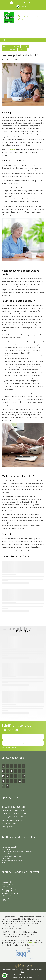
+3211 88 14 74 (26, 19)
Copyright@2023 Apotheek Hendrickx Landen (16, 970)
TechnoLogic (31, 975)
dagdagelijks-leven (14, 47)
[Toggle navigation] (4, 40)
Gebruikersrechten (36, 970)
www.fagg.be (31, 943)
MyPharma (22, 975)
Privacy (23, 972)
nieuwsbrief (22, 50)
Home (4, 47)
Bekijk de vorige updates (9, 748)
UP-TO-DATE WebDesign (26, 977)
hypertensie (12, 149)
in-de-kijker (25, 47)
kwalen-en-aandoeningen (10, 50)
